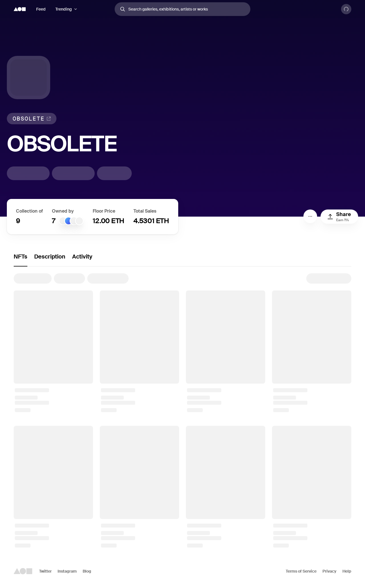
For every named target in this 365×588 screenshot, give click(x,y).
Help (347, 571)
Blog (87, 571)
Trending (64, 9)
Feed (41, 9)
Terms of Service (301, 571)
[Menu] (310, 216)
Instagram (67, 571)
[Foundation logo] (20, 9)
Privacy (329, 571)
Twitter (45, 571)
